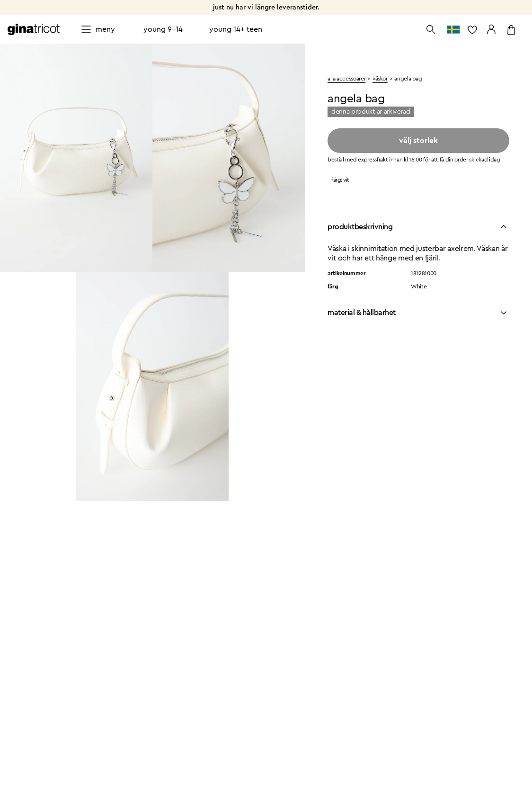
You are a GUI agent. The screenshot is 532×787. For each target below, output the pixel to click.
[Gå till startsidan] (34, 29)
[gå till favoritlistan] (472, 29)
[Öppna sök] (431, 29)
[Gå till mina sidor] (491, 29)
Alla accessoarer (346, 79)
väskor (380, 79)
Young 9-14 (163, 29)
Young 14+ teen (236, 29)
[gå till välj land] (453, 29)
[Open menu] (98, 29)
